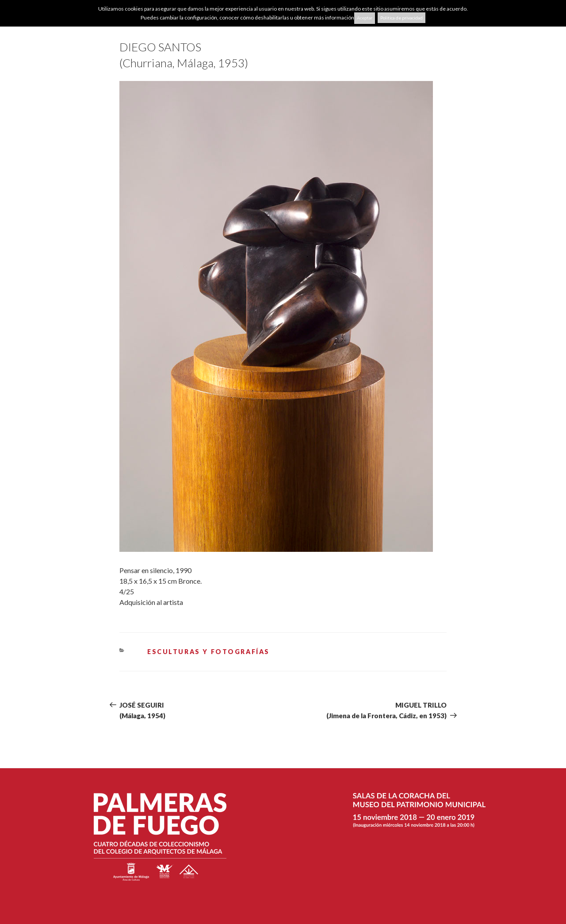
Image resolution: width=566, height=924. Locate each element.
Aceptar (365, 18)
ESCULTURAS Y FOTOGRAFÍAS (208, 652)
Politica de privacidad (402, 18)
